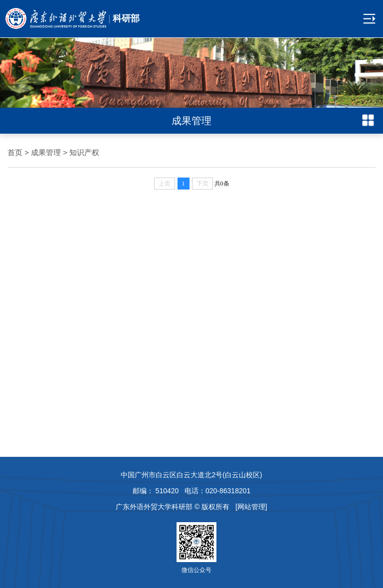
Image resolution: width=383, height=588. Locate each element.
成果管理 (46, 152)
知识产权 (84, 152)
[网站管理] (251, 507)
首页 (15, 152)
